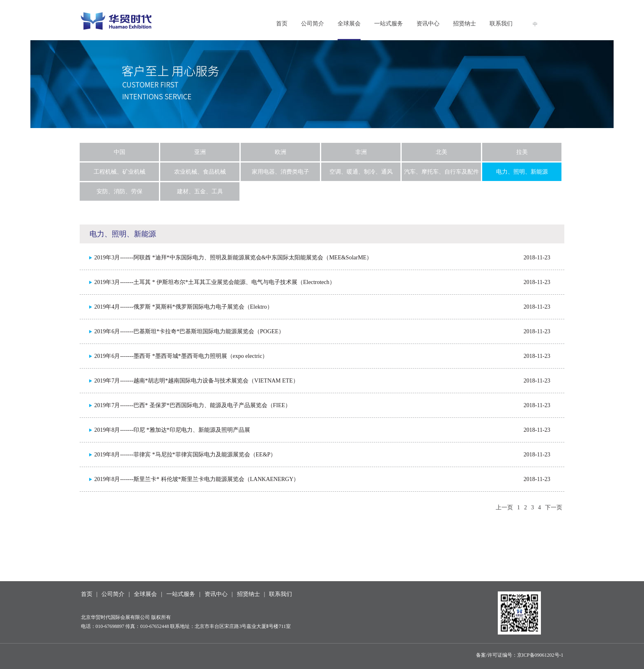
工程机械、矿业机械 (120, 172)
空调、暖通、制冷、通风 (361, 172)
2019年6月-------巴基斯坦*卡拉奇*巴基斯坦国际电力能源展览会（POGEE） (189, 331)
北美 (442, 152)
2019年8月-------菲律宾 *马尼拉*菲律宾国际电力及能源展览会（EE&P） (185, 455)
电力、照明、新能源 (522, 172)
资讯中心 (428, 24)
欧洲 (281, 152)
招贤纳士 (465, 24)
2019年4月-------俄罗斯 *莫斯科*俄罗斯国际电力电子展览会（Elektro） (183, 307)
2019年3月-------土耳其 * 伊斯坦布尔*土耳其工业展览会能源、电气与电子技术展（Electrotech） (214, 282)
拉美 (522, 152)
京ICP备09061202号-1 (540, 655)
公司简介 (313, 24)
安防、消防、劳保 (120, 191)
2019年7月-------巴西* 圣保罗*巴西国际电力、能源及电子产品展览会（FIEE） (192, 405)
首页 (282, 24)
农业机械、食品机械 (200, 172)
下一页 (554, 507)
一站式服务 (389, 24)
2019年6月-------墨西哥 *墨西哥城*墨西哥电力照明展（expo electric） (181, 356)
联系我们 (501, 24)
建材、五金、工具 (200, 191)
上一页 (504, 507)
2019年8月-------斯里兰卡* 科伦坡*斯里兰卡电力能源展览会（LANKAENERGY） (197, 479)
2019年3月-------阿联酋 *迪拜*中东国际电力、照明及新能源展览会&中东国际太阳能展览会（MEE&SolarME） (233, 258)
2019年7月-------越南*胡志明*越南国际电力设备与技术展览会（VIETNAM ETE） (196, 381)
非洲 (361, 152)
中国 (120, 152)
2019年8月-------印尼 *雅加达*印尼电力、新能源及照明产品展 (172, 430)
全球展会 (349, 24)
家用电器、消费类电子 (281, 172)
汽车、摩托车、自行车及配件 (442, 172)
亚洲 (200, 152)
